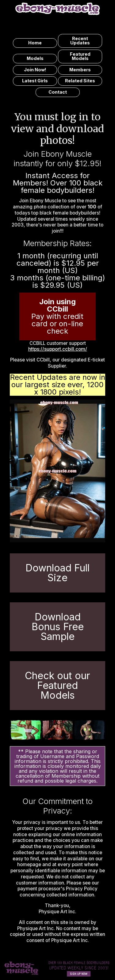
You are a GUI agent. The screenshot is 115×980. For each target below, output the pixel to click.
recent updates (80, 41)
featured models (80, 56)
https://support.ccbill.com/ (58, 349)
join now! (35, 70)
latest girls (35, 81)
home (35, 43)
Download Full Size (57, 573)
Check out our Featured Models (57, 685)
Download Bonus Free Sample (58, 627)
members (80, 70)
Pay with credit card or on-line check (57, 316)
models (35, 58)
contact (58, 92)
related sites (80, 81)
